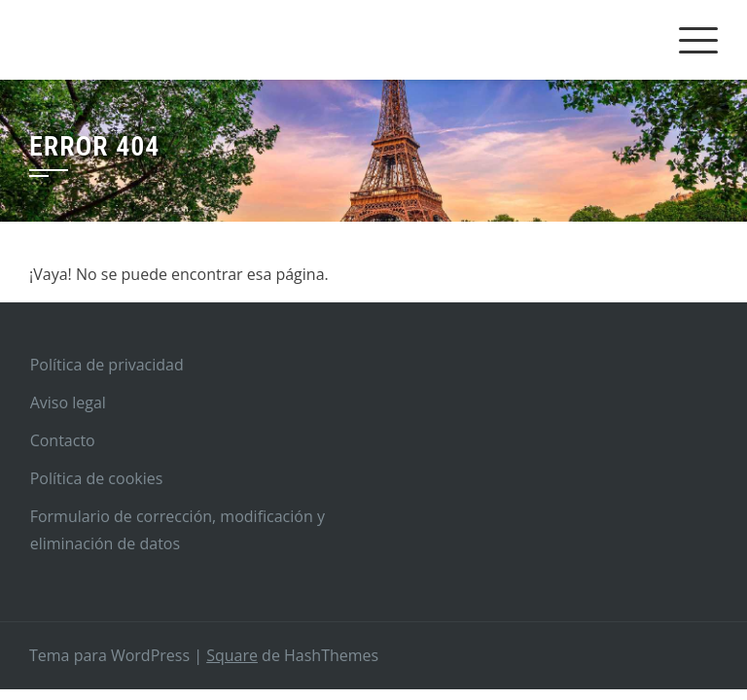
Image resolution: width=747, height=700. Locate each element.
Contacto (63, 440)
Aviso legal (68, 402)
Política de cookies (97, 478)
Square (232, 655)
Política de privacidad (107, 365)
